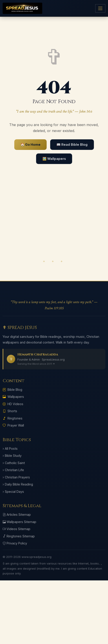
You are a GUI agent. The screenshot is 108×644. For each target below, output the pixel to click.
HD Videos (13, 404)
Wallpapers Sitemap (19, 522)
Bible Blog (12, 390)
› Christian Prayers (16, 477)
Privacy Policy (15, 543)
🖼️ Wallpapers (54, 159)
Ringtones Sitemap (19, 536)
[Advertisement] (54, 222)
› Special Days (13, 492)
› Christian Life (13, 470)
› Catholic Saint (14, 463)
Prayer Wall (13, 425)
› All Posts (10, 449)
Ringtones (13, 418)
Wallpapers (13, 397)
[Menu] (100, 8)
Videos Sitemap (16, 529)
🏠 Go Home (30, 145)
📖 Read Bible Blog (72, 145)
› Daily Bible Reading (18, 484)
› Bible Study (12, 456)
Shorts (10, 411)
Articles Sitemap (17, 515)
